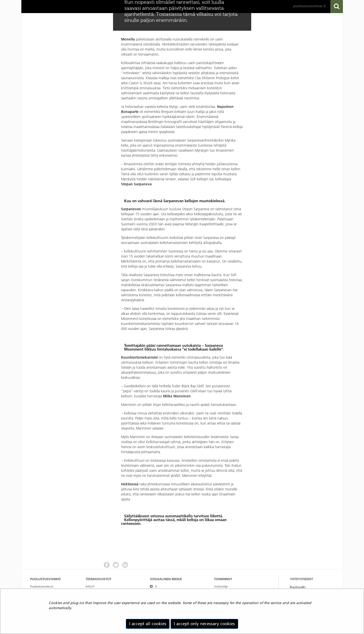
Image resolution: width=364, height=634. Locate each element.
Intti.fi (90, 586)
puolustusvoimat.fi (310, 6)
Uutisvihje (221, 586)
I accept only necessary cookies (204, 624)
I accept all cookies (148, 624)
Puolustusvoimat (42, 586)
